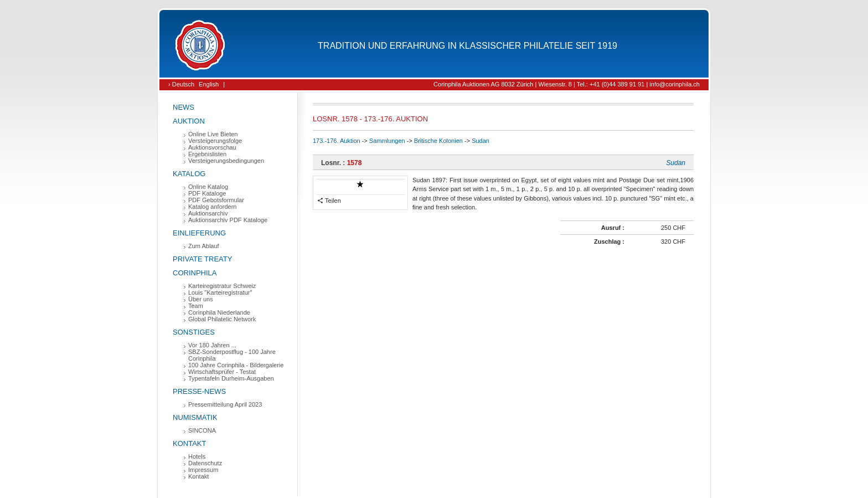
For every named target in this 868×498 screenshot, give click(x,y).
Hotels (197, 456)
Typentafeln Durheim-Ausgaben (231, 378)
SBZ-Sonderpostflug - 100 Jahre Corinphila (232, 355)
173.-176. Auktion (337, 141)
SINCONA (202, 430)
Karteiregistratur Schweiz (222, 286)
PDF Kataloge (207, 193)
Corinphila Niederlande (219, 312)
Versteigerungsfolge (215, 141)
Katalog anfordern (212, 207)
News (184, 107)
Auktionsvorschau (212, 147)
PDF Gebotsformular (216, 200)
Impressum (203, 470)
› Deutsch (181, 84)
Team (196, 306)
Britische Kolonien (438, 141)
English (209, 84)
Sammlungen (387, 141)
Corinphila (195, 273)
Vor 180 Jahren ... (212, 345)
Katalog (189, 174)
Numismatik (195, 417)
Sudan (480, 141)
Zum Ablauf (204, 246)
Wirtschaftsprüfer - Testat (222, 372)
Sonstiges (194, 332)
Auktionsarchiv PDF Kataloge (228, 220)
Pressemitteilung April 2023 (225, 404)
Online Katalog (208, 187)
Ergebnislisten (207, 154)
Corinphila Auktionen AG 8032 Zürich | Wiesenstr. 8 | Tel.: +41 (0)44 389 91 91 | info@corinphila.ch (567, 84)
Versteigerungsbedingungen (226, 161)
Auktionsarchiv (208, 213)
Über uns (201, 299)
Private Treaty (202, 259)
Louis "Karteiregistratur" (220, 292)
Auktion (189, 121)
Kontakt (189, 443)
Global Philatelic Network (222, 319)
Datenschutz (205, 463)
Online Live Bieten (213, 134)
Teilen (329, 201)
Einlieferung (199, 233)
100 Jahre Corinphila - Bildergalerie (236, 365)
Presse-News (199, 391)
